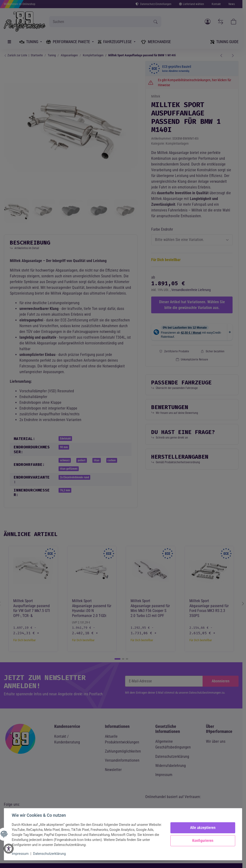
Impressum (20, 854)
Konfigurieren (203, 841)
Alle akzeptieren (203, 828)
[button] (9, 849)
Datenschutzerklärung (49, 854)
